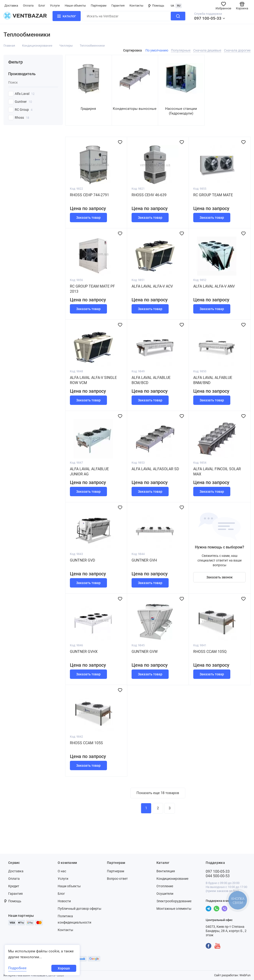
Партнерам (99, 6)
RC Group (24, 110)
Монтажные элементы (174, 909)
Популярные (181, 50)
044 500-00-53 (218, 876)
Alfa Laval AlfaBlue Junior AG (89, 472)
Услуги (55, 6)
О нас (62, 871)
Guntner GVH (144, 560)
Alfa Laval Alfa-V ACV (152, 286)
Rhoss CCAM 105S (86, 743)
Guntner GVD (83, 560)
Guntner (23, 102)
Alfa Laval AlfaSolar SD (155, 469)
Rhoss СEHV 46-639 (149, 195)
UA (172, 6)
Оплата (28, 6)
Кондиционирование (37, 46)
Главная (9, 46)
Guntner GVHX (84, 652)
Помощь (156, 6)
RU (179, 6)
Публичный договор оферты (80, 909)
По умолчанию (157, 50)
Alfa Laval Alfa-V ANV (214, 286)
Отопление (165, 886)
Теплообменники (92, 46)
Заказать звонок (220, 577)
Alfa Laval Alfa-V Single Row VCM (93, 380)
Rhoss (22, 118)
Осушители (165, 894)
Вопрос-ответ (117, 879)
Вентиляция (166, 871)
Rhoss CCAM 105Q (210, 652)
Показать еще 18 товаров (158, 793)
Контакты (136, 6)
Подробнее (17, 968)
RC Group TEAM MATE (213, 195)
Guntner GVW (145, 652)
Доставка (11, 6)
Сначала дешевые (207, 50)
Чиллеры (66, 46)
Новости (64, 901)
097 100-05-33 (208, 18)
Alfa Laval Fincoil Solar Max (217, 472)
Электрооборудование (174, 901)
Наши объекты (75, 6)
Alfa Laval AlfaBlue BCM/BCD (151, 380)
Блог (42, 6)
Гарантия (118, 6)
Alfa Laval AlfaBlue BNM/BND (213, 380)
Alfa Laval (25, 94)
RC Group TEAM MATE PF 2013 (92, 289)
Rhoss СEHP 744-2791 (89, 195)
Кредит (14, 886)
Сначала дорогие (237, 50)
